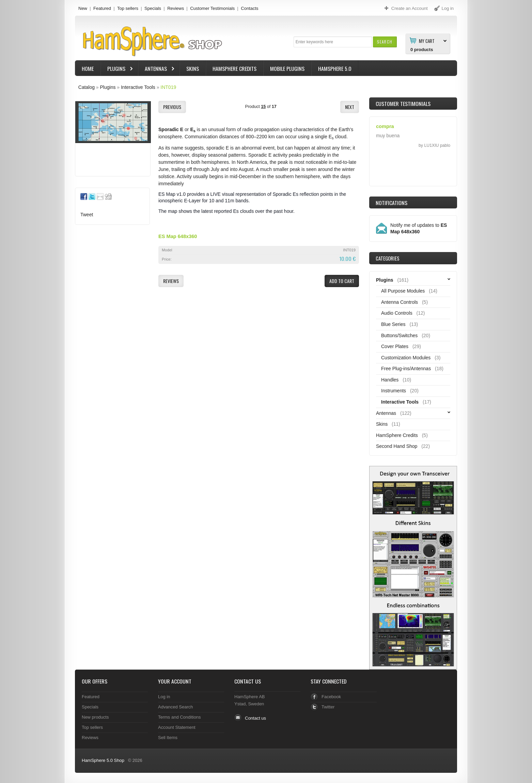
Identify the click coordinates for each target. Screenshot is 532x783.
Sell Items (168, 738)
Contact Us (248, 681)
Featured (102, 8)
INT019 (168, 87)
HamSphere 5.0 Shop (103, 760)
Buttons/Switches (399, 335)
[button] (385, 42)
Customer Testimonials (212, 8)
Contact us (255, 718)
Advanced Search (176, 707)
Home (88, 68)
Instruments (394, 391)
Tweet (87, 215)
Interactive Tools (138, 87)
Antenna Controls (400, 302)
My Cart (427, 41)
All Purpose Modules (403, 291)
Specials (153, 8)
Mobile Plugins (287, 68)
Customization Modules (406, 358)
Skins (193, 68)
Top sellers (128, 8)
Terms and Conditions (179, 717)
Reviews (176, 8)
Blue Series (393, 324)
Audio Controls (397, 313)
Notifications (392, 203)
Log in (164, 697)
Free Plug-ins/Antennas (406, 369)
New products (95, 717)
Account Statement (177, 727)
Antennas (157, 69)
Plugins (117, 69)
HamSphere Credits (234, 68)
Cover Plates (395, 346)
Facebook (331, 697)
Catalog (87, 87)
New (83, 8)
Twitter (328, 707)
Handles (390, 380)
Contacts (249, 8)
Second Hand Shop (397, 446)
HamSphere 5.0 (335, 68)
